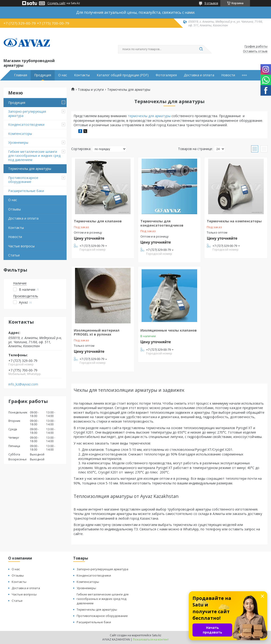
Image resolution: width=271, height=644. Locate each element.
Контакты (82, 75)
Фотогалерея (166, 75)
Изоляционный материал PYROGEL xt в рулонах (97, 332)
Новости (228, 75)
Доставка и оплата (199, 75)
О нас (63, 75)
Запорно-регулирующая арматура (27, 114)
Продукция (43, 75)
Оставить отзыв (255, 51)
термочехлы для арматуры (149, 116)
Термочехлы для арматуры (30, 169)
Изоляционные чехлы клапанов (169, 330)
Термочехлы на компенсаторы (234, 221)
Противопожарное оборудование (23, 180)
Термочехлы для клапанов (98, 221)
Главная (21, 75)
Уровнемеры (18, 142)
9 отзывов (211, 3)
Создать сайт (56, 3)
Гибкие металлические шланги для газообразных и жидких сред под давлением (34, 156)
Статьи (14, 255)
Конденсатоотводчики (26, 124)
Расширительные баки (26, 191)
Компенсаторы (20, 134)
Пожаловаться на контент (151, 639)
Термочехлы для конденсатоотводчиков (162, 223)
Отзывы (14, 209)
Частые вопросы (21, 246)
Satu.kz (157, 635)
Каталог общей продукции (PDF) (123, 75)
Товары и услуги (91, 90)
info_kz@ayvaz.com (23, 384)
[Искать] (201, 49)
